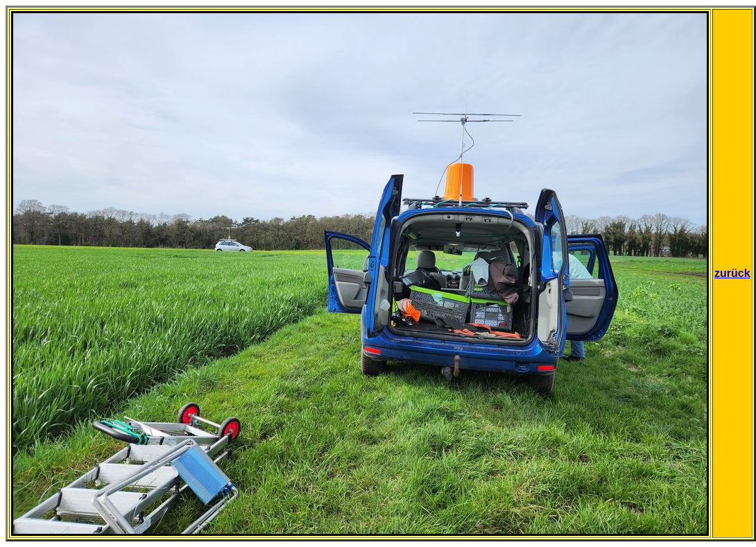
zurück (732, 273)
